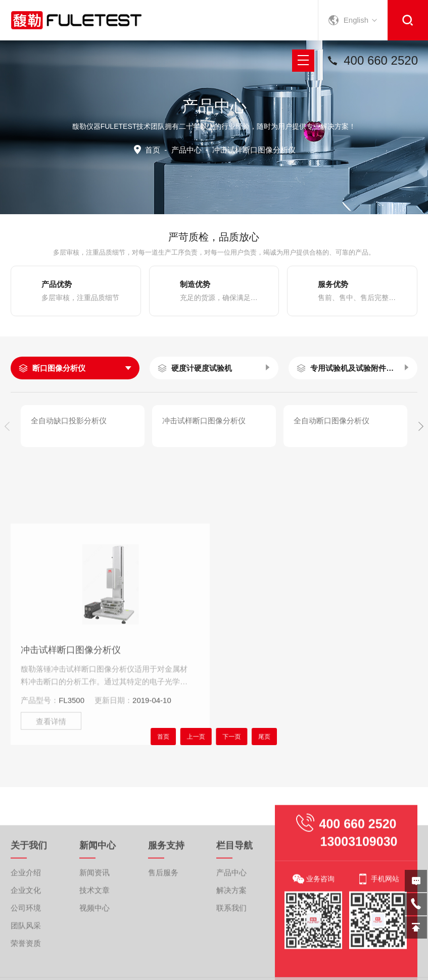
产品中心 (186, 150)
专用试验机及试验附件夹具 (352, 368)
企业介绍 (26, 928)
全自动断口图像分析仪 (331, 421)
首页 (153, 150)
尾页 (253, 736)
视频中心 (94, 963)
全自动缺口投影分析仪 (69, 421)
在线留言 (416, 881)
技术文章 (94, 945)
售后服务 (163, 928)
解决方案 (231, 945)
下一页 (228, 736)
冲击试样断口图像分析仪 (204, 421)
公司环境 (26, 963)
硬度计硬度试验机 (202, 368)
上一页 (201, 736)
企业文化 (26, 945)
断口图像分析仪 (59, 368)
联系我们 (231, 963)
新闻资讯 (94, 928)
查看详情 (51, 785)
